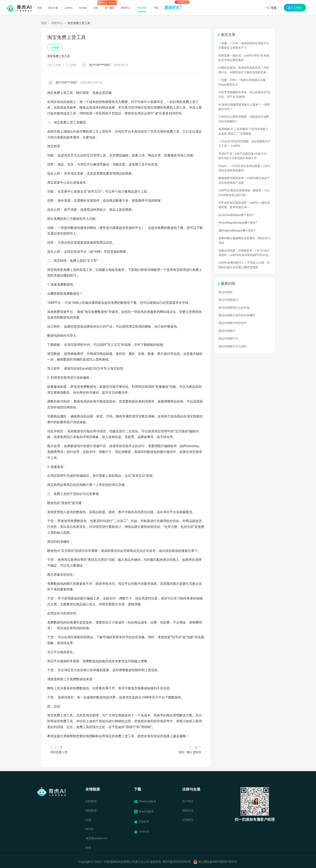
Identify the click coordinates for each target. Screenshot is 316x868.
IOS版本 (141, 822)
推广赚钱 (110, 8)
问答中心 (57, 23)
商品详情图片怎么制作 (233, 346)
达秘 (88, 820)
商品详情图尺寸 (228, 339)
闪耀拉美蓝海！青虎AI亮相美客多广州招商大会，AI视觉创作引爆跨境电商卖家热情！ (244, 70)
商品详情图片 (227, 331)
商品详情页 (226, 292)
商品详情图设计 (228, 300)
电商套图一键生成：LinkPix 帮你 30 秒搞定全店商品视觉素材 (244, 58)
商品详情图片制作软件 (233, 323)
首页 (40, 8)
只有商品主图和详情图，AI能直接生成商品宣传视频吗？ (244, 119)
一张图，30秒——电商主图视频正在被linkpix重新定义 (242, 82)
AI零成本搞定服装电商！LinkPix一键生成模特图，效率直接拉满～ (244, 205)
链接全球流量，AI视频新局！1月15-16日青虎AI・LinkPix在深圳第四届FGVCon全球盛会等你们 (244, 253)
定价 (96, 8)
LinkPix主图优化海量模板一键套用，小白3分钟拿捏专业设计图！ (244, 193)
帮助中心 (126, 8)
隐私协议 (188, 810)
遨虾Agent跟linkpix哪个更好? (237, 231)
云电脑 (55, 47)
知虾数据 (91, 801)
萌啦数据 (91, 810)
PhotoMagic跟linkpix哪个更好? (238, 223)
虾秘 (88, 848)
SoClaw (83, 8)
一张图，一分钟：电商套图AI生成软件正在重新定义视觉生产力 (244, 45)
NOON (89, 829)
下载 (156, 8)
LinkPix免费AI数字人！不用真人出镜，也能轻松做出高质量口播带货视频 (244, 265)
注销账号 (188, 820)
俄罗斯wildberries (97, 838)
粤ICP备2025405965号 (177, 862)
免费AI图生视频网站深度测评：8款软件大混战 (245, 240)
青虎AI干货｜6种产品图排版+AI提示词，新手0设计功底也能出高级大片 (244, 156)
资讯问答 (142, 8)
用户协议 (188, 801)
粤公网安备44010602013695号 (218, 862)
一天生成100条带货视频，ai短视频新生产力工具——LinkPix (245, 144)
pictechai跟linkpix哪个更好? (236, 215)
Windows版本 (145, 802)
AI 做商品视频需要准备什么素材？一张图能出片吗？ (244, 107)
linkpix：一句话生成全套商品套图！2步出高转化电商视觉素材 (244, 168)
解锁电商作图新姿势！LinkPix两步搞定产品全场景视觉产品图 (244, 180)
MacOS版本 (144, 812)
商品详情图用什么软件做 (234, 308)
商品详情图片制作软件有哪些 (237, 315)
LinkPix (69, 8)
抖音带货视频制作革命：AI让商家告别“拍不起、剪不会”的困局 (244, 94)
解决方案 (53, 8)
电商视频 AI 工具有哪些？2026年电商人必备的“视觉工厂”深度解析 (243, 131)
